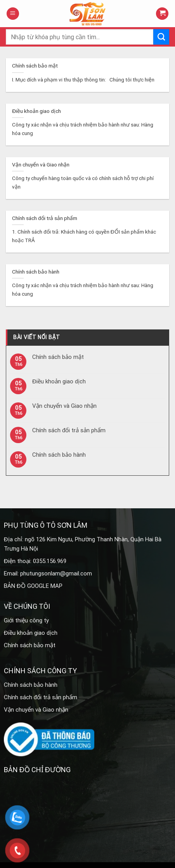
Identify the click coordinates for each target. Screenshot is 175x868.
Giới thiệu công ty (26, 620)
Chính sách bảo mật (58, 357)
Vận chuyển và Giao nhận (64, 406)
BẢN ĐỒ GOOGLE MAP (33, 586)
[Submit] (161, 37)
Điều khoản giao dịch (59, 381)
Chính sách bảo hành (59, 455)
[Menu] (13, 14)
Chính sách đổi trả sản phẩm (69, 430)
